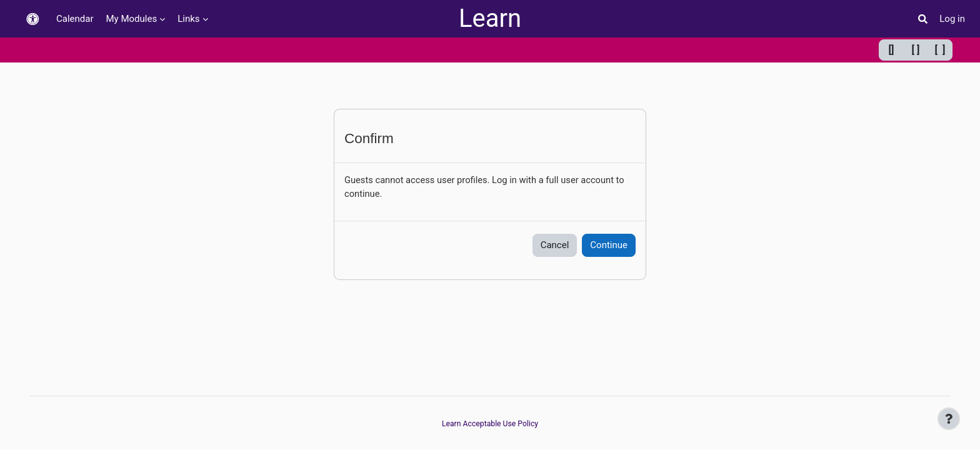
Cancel (555, 246)
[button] (32, 19)
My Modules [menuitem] (132, 19)
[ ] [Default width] (916, 50)
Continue (609, 246)
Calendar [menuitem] (75, 19)
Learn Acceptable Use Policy (490, 423)
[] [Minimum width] (892, 50)
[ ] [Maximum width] (940, 50)
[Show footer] (949, 419)
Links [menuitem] (188, 19)
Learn (490, 18)
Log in (952, 19)
